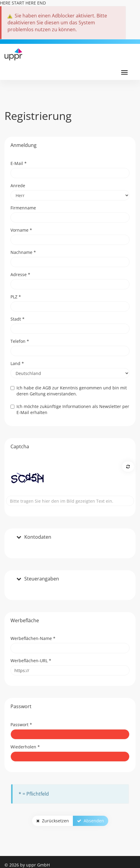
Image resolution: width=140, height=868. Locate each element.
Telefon (20, 341)
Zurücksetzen (53, 821)
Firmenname (23, 208)
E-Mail (19, 163)
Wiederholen (25, 747)
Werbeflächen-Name (33, 638)
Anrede (18, 186)
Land (17, 363)
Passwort (21, 725)
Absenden (91, 821)
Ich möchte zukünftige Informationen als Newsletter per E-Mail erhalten (70, 409)
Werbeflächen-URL (31, 661)
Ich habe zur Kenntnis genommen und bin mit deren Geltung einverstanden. (69, 391)
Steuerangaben (42, 579)
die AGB (43, 388)
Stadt (18, 319)
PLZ (16, 297)
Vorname (21, 230)
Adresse (20, 274)
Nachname (23, 252)
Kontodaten (38, 537)
